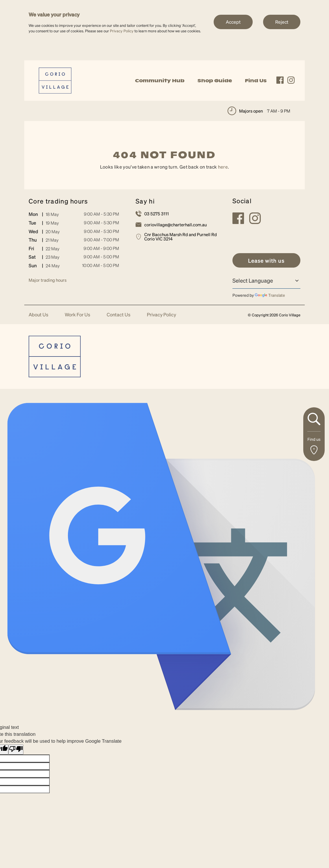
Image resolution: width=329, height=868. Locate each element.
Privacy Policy (122, 31)
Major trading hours (48, 280)
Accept (233, 22)
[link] (55, 80)
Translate (270, 295)
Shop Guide (215, 81)
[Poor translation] (16, 750)
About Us (38, 315)
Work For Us (77, 315)
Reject (282, 22)
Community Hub (160, 81)
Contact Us (119, 315)
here (223, 167)
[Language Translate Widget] (266, 281)
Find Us (256, 81)
